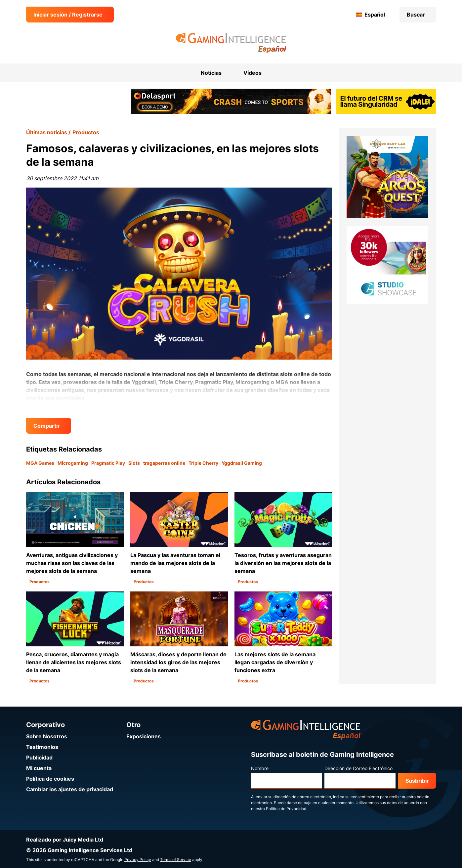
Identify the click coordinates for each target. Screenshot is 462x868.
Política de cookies (50, 779)
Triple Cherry (203, 463)
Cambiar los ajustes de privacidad (70, 789)
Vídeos (252, 73)
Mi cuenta (39, 768)
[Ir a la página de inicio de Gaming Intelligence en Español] (231, 43)
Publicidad (39, 758)
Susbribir (417, 781)
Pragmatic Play (108, 463)
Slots (134, 463)
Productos (86, 132)
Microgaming (73, 463)
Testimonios (42, 747)
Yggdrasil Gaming (242, 463)
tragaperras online (164, 463)
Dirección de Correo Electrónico (358, 768)
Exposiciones (144, 736)
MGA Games (40, 463)
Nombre (260, 768)
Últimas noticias (47, 132)
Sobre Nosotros (47, 736)
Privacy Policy (138, 860)
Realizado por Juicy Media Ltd (65, 840)
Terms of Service (176, 860)
